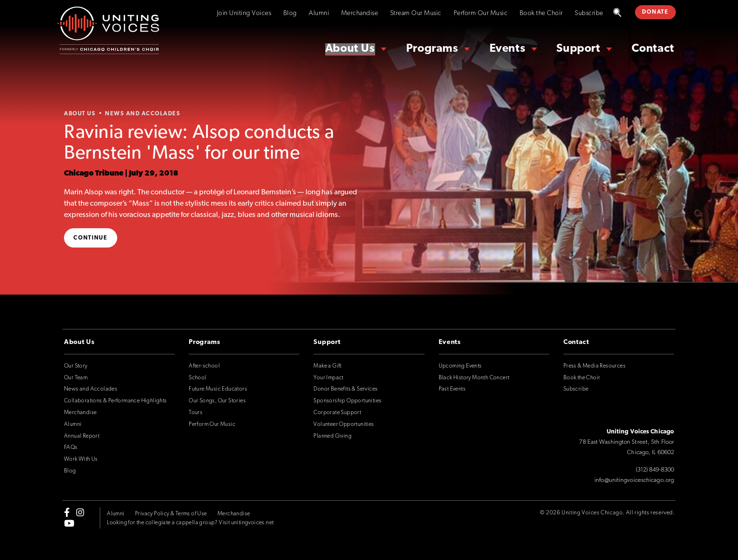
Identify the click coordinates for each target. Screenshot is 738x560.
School (197, 378)
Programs (432, 49)
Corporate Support (337, 413)
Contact (653, 49)
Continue (91, 238)
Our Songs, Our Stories (217, 401)
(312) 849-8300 (655, 470)
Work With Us (81, 459)
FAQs (71, 448)
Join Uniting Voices (244, 13)
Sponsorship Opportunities (347, 401)
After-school (204, 366)
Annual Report (82, 436)
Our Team (76, 378)
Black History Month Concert (474, 378)
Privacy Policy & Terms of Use (171, 514)
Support (578, 49)
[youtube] (69, 523)
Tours (196, 413)
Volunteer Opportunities (344, 424)
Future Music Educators (218, 389)
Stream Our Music (416, 13)
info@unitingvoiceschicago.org (634, 480)
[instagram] (80, 512)
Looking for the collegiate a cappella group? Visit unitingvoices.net (190, 523)
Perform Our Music (481, 13)
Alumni (319, 13)
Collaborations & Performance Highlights (116, 401)
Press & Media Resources (594, 366)
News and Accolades (91, 389)
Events (508, 49)
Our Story (76, 366)
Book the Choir (541, 13)
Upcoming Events (460, 366)
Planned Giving (333, 436)
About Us (350, 49)
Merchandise (360, 13)
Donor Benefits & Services (345, 389)
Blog (290, 13)
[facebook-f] (67, 512)
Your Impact (328, 378)
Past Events (452, 389)
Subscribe (589, 13)
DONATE (655, 12)
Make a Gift (327, 366)
